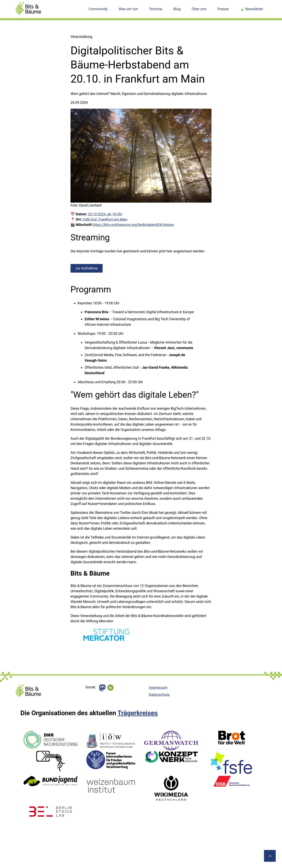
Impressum (158, 687)
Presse (223, 9)
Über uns (199, 9)
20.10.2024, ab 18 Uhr (105, 214)
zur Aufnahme (87, 268)
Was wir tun (128, 9)
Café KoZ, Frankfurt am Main (105, 219)
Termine (156, 9)
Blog (177, 9)
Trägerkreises (138, 713)
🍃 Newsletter (251, 9)
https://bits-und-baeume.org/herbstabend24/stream (133, 225)
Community (98, 9)
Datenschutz (159, 695)
